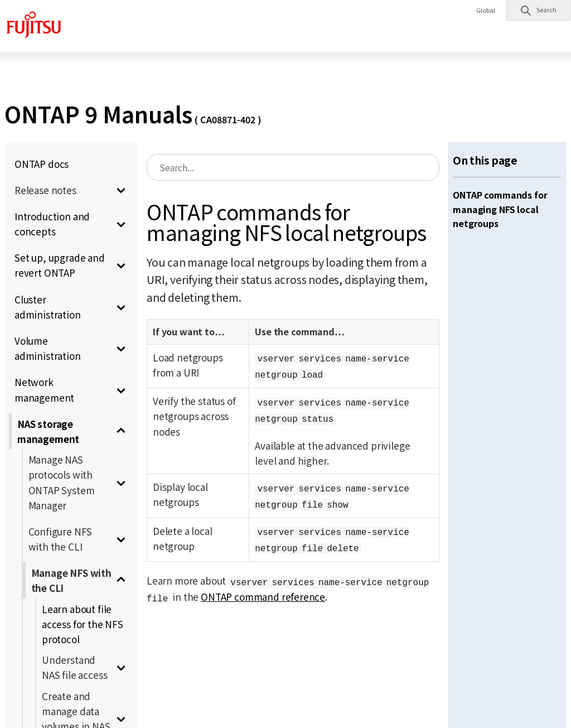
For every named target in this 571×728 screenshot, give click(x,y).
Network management (44, 389)
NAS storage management (48, 431)
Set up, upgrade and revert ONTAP (60, 265)
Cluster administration (48, 307)
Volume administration (48, 348)
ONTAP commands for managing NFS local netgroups (500, 209)
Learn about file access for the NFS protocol (83, 624)
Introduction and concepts (52, 224)
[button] (539, 10)
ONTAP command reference (263, 597)
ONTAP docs (42, 164)
